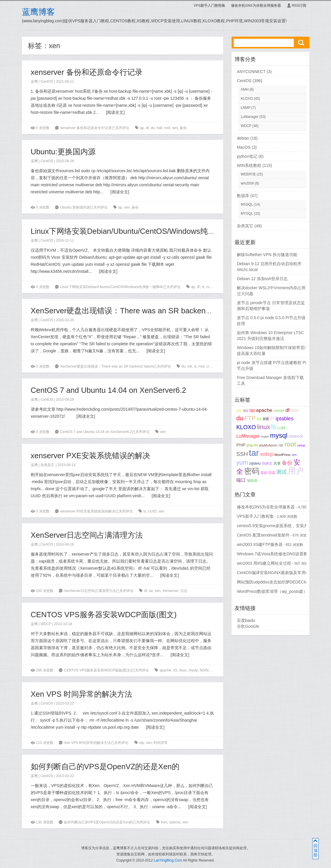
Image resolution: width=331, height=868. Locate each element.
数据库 (243, 196)
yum (242, 462)
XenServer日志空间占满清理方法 (87, 535)
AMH (245, 89)
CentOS (47, 82)
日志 (184, 591)
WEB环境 (248, 174)
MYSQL (247, 214)
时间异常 (161, 743)
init (190, 366)
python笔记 (247, 156)
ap (142, 128)
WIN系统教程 (249, 165)
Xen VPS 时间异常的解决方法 (82, 694)
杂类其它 (47, 465)
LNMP (246, 108)
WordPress (282, 455)
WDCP (46, 624)
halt (159, 128)
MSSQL (247, 204)
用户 (296, 471)
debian (243, 138)
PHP (241, 445)
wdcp (217, 670)
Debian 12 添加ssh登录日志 (262, 279)
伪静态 (267, 463)
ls (203, 287)
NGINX (205, 670)
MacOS (244, 147)
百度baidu (246, 620)
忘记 (264, 473)
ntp (142, 743)
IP (198, 287)
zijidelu (255, 463)
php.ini (252, 445)
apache (165, 670)
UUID (211, 366)
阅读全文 (115, 112)
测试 (281, 472)
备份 (183, 128)
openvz (175, 822)
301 (239, 411)
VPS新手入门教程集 (209, 6)
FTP (250, 418)
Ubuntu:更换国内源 (63, 152)
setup (301, 445)
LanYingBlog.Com (168, 860)
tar (216, 287)
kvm (164, 822)
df (147, 128)
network (296, 436)
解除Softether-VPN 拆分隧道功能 (267, 255)
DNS (294, 411)
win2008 (247, 183)
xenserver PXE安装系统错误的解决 (90, 456)
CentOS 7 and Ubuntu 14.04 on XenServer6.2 (108, 390)
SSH (242, 454)
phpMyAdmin (268, 445)
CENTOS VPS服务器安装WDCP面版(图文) (104, 615)
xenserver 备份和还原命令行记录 (87, 72)
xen (175, 128)
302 (246, 411)
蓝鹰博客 (38, 12)
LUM (281, 428)
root (167, 128)
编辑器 (252, 480)
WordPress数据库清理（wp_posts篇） (272, 591)
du (153, 128)
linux (183, 670)
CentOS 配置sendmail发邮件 (263, 535)
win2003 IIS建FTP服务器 (260, 544)
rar (281, 445)
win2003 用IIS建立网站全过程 (264, 563)
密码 (252, 471)
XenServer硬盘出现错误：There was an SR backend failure (132, 311)
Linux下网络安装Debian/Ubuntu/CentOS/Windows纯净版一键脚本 (142, 231)
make (265, 436)
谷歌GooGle (248, 626)
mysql (193, 670)
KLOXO (247, 99)
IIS (175, 670)
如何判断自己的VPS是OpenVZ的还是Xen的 (105, 767)
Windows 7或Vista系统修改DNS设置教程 (274, 554)
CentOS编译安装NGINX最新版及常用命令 (275, 573)
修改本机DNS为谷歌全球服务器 (256, 6)
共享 (277, 463)
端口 (241, 480)
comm (279, 411)
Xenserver (170, 591)
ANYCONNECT (251, 72)
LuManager (250, 117)
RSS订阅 (297, 6)
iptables (285, 419)
